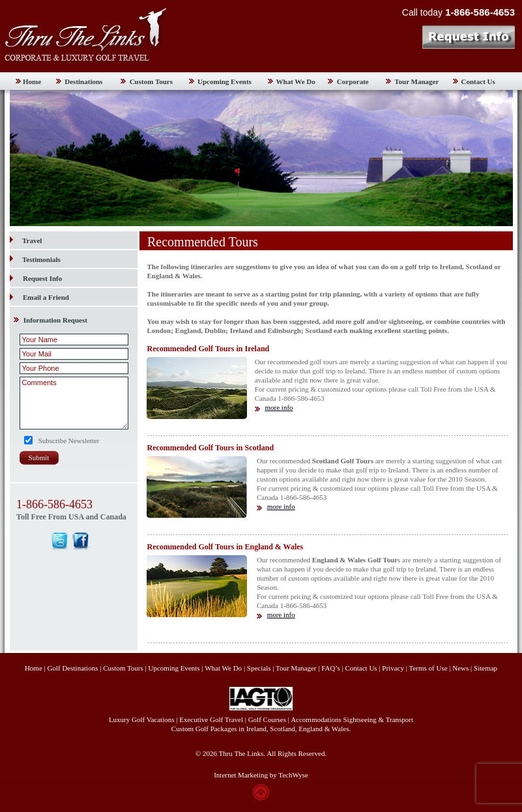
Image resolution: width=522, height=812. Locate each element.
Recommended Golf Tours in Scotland (210, 448)
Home (32, 81)
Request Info (42, 278)
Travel (26, 240)
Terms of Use (428, 668)
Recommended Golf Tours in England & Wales (225, 547)
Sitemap (486, 668)
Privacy (394, 668)
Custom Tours (151, 81)
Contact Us (478, 81)
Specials (259, 668)
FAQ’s (331, 668)
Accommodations (316, 719)
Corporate (353, 81)
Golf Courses (267, 719)
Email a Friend (46, 297)
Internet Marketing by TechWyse (261, 775)
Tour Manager (416, 81)
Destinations (83, 81)
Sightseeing (360, 719)
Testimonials (35, 259)
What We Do (296, 81)
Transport (399, 719)
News (460, 668)
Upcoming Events (225, 81)
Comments (74, 403)
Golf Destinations (73, 668)
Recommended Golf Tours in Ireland (208, 349)
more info (279, 407)
